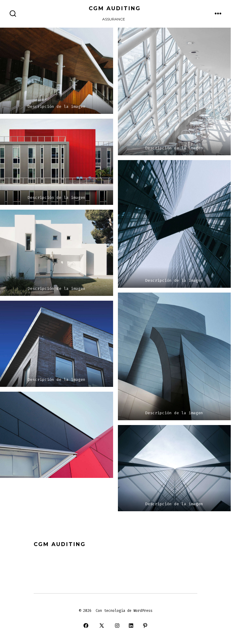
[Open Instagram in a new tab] (117, 626)
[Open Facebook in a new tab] (86, 626)
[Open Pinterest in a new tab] (145, 626)
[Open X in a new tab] (102, 626)
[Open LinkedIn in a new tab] (131, 626)
